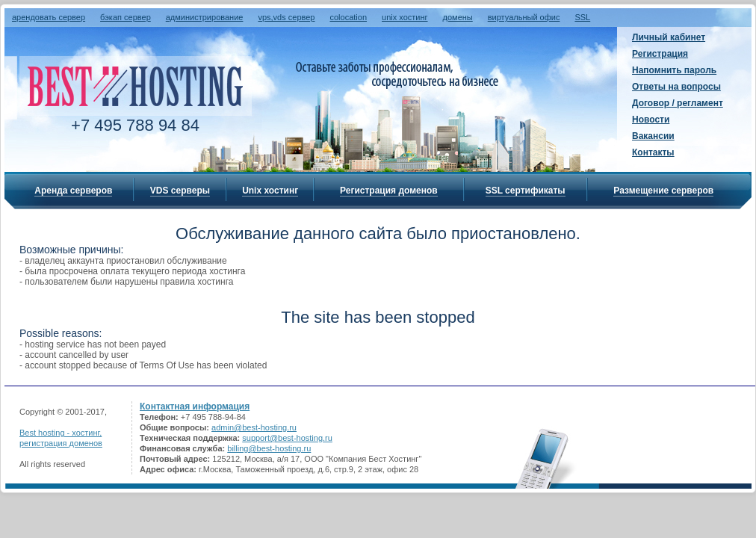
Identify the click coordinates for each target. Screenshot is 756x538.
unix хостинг (405, 17)
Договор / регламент (678, 103)
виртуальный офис (524, 17)
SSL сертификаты (526, 191)
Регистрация (660, 54)
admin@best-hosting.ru (254, 427)
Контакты (653, 152)
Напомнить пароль (674, 70)
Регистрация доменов (389, 191)
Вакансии (653, 136)
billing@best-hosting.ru (269, 448)
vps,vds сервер (286, 17)
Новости (651, 120)
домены (458, 17)
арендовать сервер (49, 17)
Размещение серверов (663, 191)
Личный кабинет (669, 37)
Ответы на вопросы (676, 87)
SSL (582, 17)
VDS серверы (180, 191)
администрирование (205, 17)
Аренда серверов (73, 191)
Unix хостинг (270, 191)
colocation (348, 17)
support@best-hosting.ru (287, 438)
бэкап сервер (126, 17)
